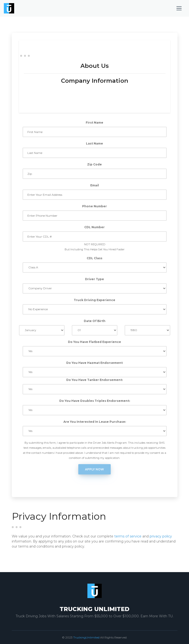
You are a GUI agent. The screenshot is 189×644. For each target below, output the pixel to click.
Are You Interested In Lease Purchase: (95, 422)
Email (95, 185)
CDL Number (94, 227)
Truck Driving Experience (94, 300)
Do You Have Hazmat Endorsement (94, 363)
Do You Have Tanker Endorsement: (94, 380)
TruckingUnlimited (86, 637)
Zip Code (94, 164)
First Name (94, 123)
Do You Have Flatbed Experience (94, 342)
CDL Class (94, 258)
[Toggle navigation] (179, 8)
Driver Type (94, 279)
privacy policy (161, 536)
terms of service (128, 536)
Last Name (94, 143)
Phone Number (94, 206)
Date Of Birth (95, 321)
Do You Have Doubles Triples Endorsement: (95, 401)
